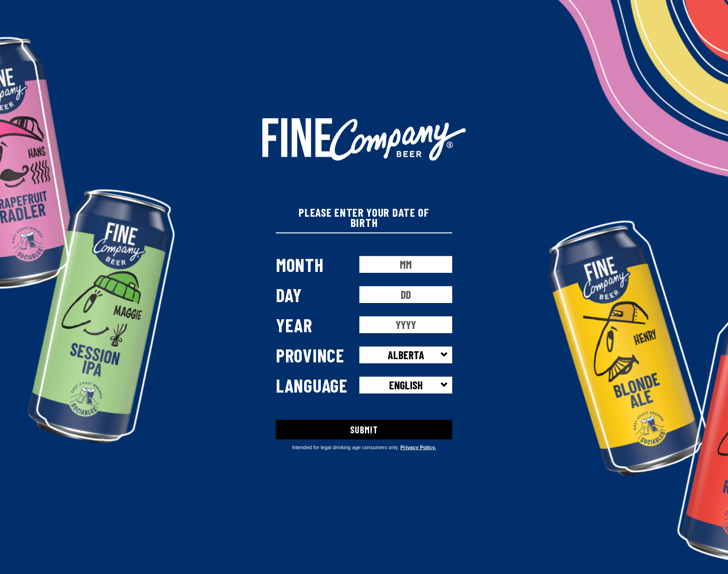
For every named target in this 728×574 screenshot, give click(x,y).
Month (300, 264)
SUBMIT (364, 429)
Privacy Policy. (418, 447)
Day (289, 294)
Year (294, 324)
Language (312, 385)
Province (310, 355)
